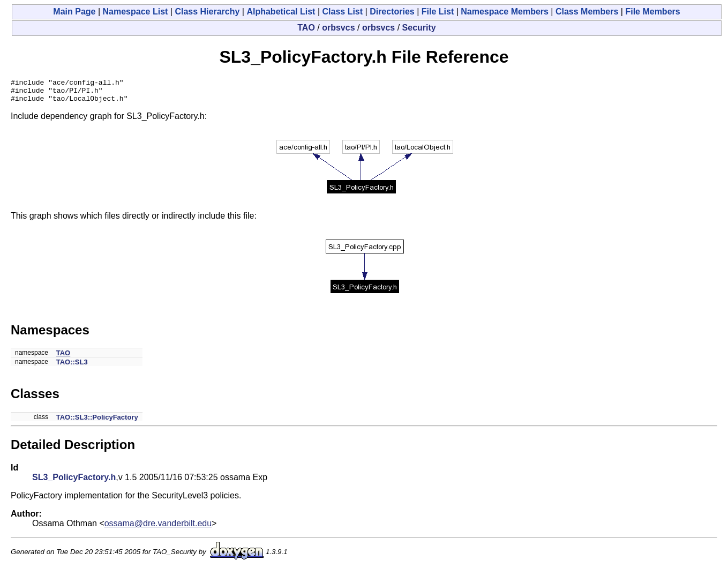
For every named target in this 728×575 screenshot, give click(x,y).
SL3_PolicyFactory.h (74, 482)
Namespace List (136, 12)
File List (438, 12)
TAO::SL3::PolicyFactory (97, 422)
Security (419, 28)
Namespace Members (505, 12)
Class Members (587, 12)
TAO (306, 28)
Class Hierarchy (207, 12)
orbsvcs (338, 28)
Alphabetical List (281, 12)
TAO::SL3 (72, 367)
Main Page (74, 12)
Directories (392, 12)
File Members (652, 12)
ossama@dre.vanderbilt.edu (158, 528)
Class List (343, 12)
